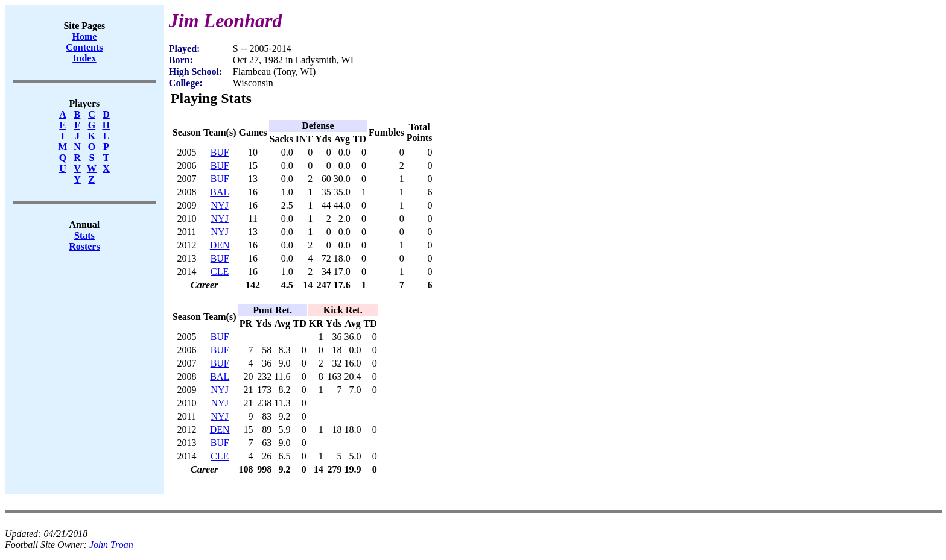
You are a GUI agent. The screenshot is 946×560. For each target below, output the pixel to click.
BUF (220, 152)
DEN (220, 245)
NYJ (220, 205)
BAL (220, 192)
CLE (220, 272)
